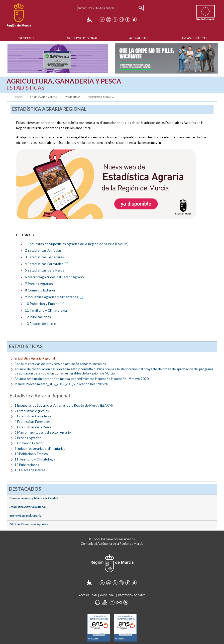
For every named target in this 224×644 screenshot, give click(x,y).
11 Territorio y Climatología (46, 310)
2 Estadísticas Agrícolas (43, 250)
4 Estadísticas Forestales (47, 264)
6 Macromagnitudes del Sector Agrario (54, 277)
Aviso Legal (108, 595)
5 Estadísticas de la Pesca (45, 270)
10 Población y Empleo (45, 304)
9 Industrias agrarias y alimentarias (55, 297)
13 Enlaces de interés (41, 323)
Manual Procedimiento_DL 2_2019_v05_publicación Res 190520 (61, 384)
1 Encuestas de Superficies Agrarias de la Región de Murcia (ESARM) (77, 244)
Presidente (26, 38)
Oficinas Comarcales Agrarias (29, 524)
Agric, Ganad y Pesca (44, 97)
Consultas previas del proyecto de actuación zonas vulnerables (60, 364)
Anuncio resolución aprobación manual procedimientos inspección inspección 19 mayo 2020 (82, 379)
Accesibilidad (88, 595)
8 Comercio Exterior (40, 290)
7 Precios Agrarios (39, 284)
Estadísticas (72, 97)
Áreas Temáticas (194, 38)
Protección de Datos (132, 595)
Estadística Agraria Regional (28, 507)
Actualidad (138, 38)
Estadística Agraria (101, 97)
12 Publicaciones (38, 317)
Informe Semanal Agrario (25, 515)
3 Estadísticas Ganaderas (44, 257)
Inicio (19, 97)
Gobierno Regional (82, 38)
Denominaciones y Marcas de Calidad (34, 498)
